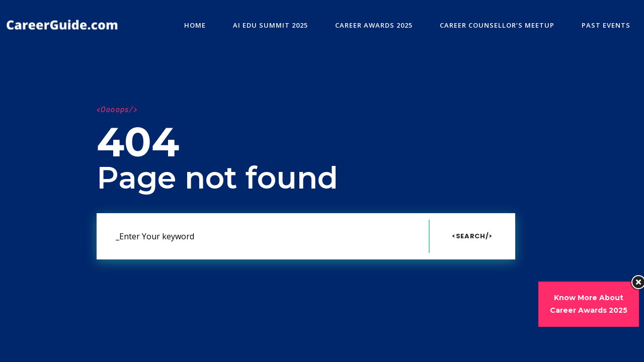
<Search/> (472, 236)
